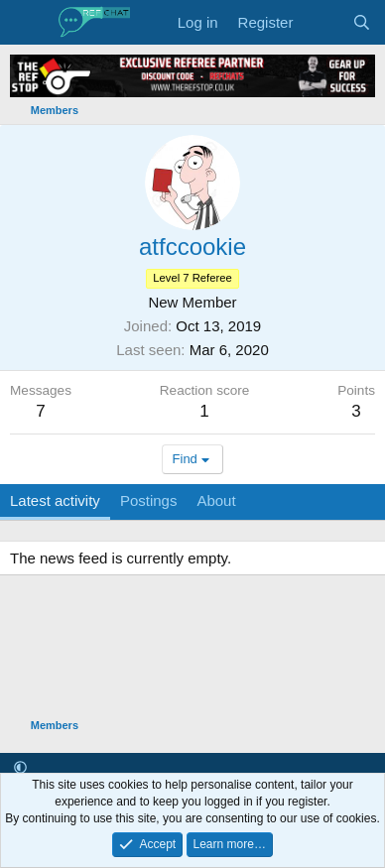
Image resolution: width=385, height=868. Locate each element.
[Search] (362, 22)
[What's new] (322, 22)
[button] (20, 767)
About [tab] (216, 500)
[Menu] (27, 23)
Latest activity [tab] (55, 500)
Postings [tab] (149, 500)
